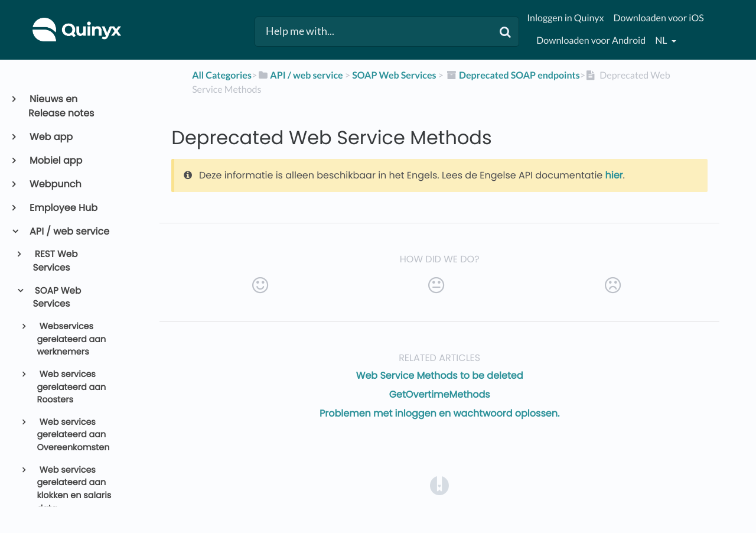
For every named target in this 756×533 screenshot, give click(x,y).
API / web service (69, 231)
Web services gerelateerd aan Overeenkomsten (73, 435)
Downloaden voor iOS (658, 18)
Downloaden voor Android (591, 40)
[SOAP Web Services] (394, 75)
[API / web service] (300, 75)
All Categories (222, 75)
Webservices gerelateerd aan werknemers (71, 339)
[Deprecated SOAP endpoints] (513, 75)
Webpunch (55, 184)
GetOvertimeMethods (440, 394)
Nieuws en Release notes (61, 106)
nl (662, 40)
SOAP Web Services (57, 298)
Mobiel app (55, 160)
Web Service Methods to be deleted (440, 376)
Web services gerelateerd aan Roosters (71, 387)
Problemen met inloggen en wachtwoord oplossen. (439, 413)
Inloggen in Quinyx (565, 18)
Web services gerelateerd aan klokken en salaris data (74, 490)
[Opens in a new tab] (439, 485)
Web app (50, 137)
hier (614, 175)
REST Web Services (56, 261)
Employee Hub (63, 208)
